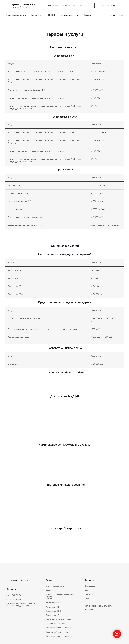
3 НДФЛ (51, 15)
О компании (53, 5)
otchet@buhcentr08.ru (16, 599)
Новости (66, 5)
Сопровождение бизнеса (57, 623)
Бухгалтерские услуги (16, 15)
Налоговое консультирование (59, 636)
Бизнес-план (36, 15)
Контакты (78, 5)
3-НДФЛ (49, 598)
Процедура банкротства (57, 632)
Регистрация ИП (53, 607)
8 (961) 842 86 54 (115, 15)
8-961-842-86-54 (14, 595)
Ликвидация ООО (53, 611)
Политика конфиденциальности (98, 606)
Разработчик (90, 610)
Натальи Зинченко (20, 7)
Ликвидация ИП (52, 615)
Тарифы (87, 15)
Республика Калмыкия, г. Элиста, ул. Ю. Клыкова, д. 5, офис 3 (21, 605)
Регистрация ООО (54, 603)
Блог (87, 590)
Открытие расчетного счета (58, 619)
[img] (9, 616)
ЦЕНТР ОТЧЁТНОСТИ (24, 5)
